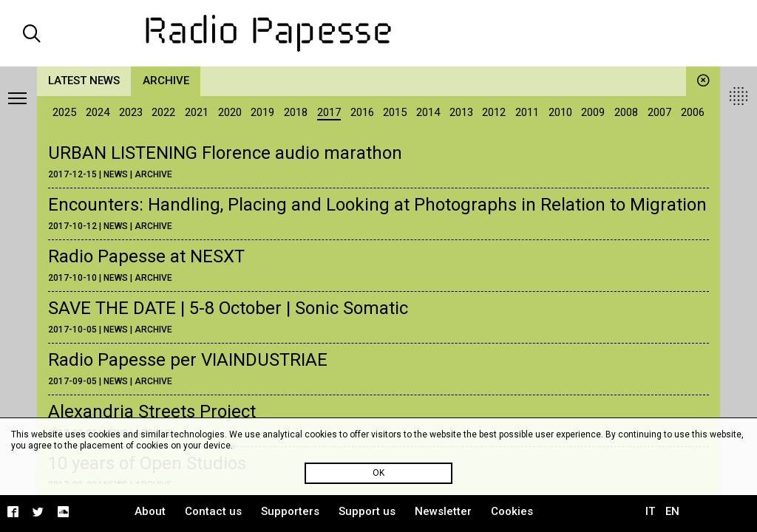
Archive (166, 81)
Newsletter (443, 511)
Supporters (290, 511)
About (150, 511)
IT (650, 511)
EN (672, 511)
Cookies (512, 511)
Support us (367, 511)
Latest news (84, 81)
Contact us (213, 511)
